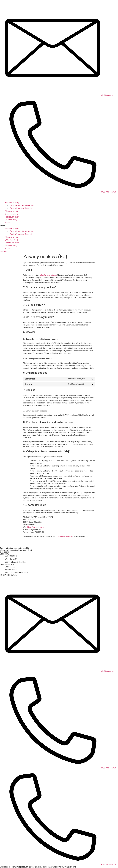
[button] (59, 226)
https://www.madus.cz (48, 275)
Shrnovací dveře (11, 214)
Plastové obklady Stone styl (21, 208)
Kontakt (8, 223)
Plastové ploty (11, 220)
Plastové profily (11, 211)
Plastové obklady (12, 203)
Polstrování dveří (12, 217)
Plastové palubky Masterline (22, 205)
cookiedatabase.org (64, 536)
